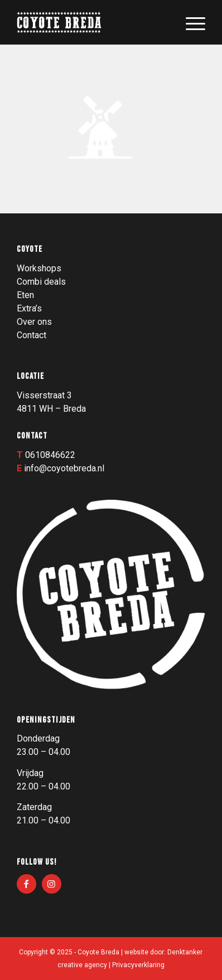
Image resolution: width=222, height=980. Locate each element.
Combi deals (41, 282)
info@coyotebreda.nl (64, 468)
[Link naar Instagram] (52, 884)
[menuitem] (190, 22)
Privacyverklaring (138, 965)
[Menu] (190, 22)
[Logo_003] (92, 22)
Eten (25, 295)
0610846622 (50, 455)
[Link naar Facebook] (26, 884)
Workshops (39, 268)
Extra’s (29, 308)
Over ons (34, 322)
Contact (32, 335)
